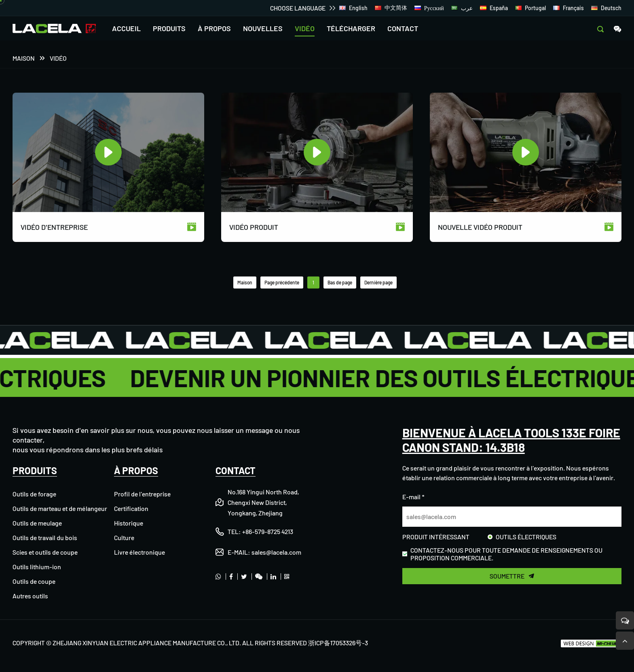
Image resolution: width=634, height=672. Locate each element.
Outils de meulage (37, 523)
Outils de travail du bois (45, 537)
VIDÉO (305, 28)
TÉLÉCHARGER (351, 28)
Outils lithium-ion (37, 567)
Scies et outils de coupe (45, 552)
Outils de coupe (34, 581)
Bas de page (340, 283)
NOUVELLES (263, 28)
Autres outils (30, 596)
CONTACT (403, 28)
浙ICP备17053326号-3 (338, 643)
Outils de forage (34, 494)
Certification (131, 508)
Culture (124, 537)
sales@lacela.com (276, 552)
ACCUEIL (126, 28)
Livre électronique (139, 552)
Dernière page (378, 283)
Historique (129, 523)
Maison (24, 59)
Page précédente (282, 283)
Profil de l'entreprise (142, 494)
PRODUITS (169, 28)
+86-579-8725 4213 (268, 531)
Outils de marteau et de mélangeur (60, 508)
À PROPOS (214, 28)
